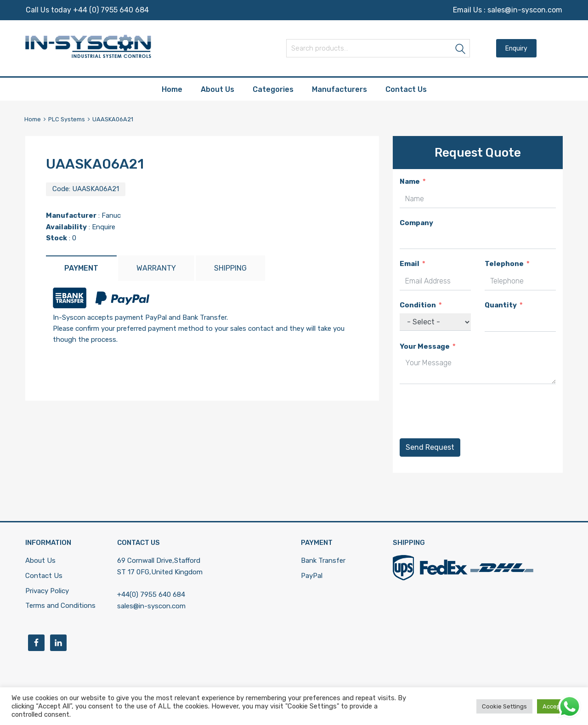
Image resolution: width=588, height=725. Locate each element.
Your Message (425, 346)
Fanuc (111, 215)
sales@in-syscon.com (525, 10)
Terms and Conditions (60, 606)
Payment (81, 268)
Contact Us (406, 89)
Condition (418, 305)
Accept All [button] (557, 706)
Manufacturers (339, 89)
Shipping (230, 268)
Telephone (504, 264)
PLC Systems (67, 119)
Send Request (430, 447)
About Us (218, 89)
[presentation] (469, 411)
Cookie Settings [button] (504, 706)
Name (410, 181)
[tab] (81, 268)
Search (461, 50)
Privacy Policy (47, 591)
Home (172, 89)
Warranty (156, 268)
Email (410, 264)
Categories (273, 89)
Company (416, 223)
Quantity (501, 305)
